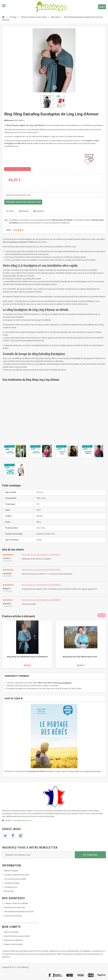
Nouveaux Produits (12, 883)
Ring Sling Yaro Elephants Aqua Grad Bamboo (27, 657)
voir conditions (65, 683)
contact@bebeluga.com (22, 820)
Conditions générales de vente (17, 875)
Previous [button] (99, 615)
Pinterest (39, 211)
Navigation (4, 6)
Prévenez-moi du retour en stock (23, 202)
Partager (24, 211)
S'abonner (90, 855)
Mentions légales (11, 871)
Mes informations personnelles (17, 936)
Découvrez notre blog (13, 916)
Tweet (10, 211)
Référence (9, 120)
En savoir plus (32, 923)
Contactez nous (11, 887)
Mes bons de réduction (14, 940)
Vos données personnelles (15, 879)
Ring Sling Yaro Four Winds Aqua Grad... (81, 657)
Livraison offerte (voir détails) (16, 903)
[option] (27, 644)
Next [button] (104, 615)
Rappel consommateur (14, 944)
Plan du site (9, 891)
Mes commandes (11, 932)
